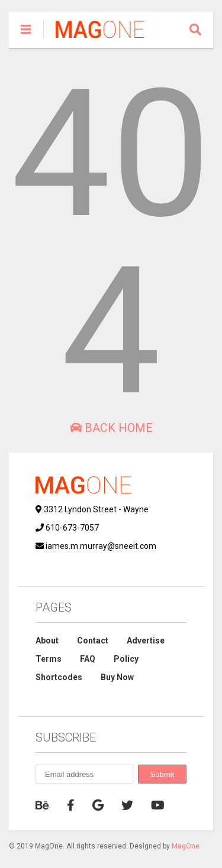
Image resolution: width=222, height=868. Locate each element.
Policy (126, 659)
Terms (49, 659)
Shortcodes (59, 677)
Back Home (111, 428)
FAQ (88, 659)
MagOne (186, 846)
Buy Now (117, 677)
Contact (93, 641)
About (47, 641)
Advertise (146, 641)
